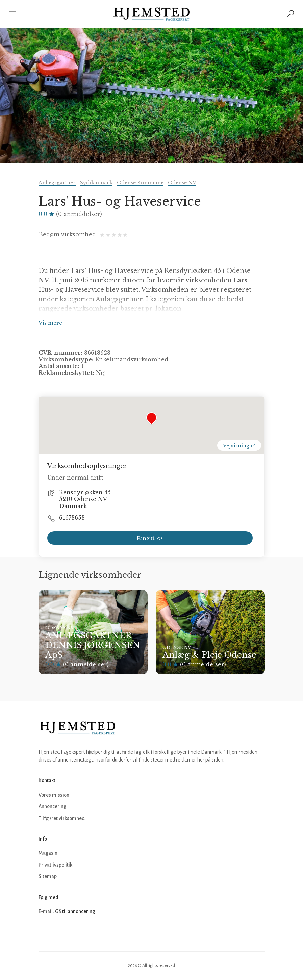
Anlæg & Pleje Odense (209, 655)
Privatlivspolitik (55, 865)
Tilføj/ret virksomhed (62, 818)
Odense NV (182, 183)
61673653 (72, 518)
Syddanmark (96, 183)
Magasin (48, 853)
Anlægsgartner (57, 183)
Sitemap (48, 876)
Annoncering (52, 806)
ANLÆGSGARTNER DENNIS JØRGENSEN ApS (93, 645)
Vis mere (50, 323)
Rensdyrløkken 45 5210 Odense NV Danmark (85, 499)
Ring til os (150, 538)
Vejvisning (239, 446)
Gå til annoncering (75, 911)
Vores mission (54, 795)
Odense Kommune (140, 183)
